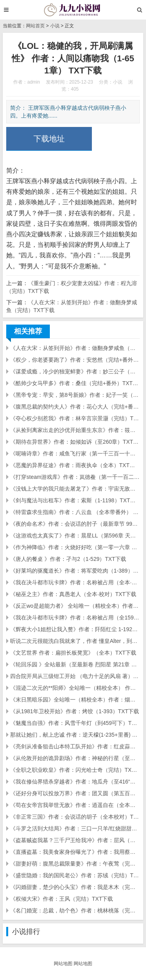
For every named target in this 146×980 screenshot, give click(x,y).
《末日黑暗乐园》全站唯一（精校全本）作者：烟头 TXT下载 (75, 700)
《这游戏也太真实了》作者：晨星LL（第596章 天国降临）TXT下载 (75, 536)
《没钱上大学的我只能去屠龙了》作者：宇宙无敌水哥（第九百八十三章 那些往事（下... (75, 489)
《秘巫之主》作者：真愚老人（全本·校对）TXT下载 (73, 594)
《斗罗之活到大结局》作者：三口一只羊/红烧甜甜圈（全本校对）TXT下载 (75, 828)
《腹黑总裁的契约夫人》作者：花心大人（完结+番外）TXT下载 (75, 407)
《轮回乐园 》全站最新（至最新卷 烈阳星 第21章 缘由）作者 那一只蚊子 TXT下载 (75, 664)
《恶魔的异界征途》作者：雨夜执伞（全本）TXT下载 (75, 465)
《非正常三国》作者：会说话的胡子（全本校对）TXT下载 (75, 817)
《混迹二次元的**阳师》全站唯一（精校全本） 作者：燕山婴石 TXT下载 (75, 688)
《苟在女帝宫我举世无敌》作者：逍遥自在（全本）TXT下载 (75, 805)
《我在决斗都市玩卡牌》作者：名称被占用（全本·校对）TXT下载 (75, 582)
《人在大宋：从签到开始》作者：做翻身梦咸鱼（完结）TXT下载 (75, 348)
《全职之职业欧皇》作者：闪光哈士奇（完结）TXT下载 (75, 770)
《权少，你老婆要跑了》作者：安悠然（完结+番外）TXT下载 (75, 360)
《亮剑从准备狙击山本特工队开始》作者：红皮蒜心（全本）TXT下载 (75, 746)
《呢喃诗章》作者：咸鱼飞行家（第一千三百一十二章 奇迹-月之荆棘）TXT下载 (75, 453)
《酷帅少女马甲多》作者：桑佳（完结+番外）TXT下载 (75, 383)
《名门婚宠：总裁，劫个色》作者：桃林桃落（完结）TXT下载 (75, 910)
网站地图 (63, 964)
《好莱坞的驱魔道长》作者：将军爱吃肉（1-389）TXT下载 (75, 571)
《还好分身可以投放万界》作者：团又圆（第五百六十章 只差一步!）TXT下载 (75, 793)
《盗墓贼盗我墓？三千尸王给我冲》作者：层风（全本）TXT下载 (75, 840)
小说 (55, 26)
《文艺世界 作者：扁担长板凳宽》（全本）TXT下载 (73, 653)
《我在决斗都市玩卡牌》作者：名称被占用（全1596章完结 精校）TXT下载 (75, 618)
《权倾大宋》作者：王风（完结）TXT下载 (62, 899)
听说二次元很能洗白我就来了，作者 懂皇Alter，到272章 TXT (75, 641)
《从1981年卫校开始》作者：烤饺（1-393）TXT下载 (75, 711)
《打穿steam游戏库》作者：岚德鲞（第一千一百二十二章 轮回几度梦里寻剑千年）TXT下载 (75, 477)
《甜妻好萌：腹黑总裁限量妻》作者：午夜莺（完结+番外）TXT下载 (75, 864)
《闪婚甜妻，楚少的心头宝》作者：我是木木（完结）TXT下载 (75, 887)
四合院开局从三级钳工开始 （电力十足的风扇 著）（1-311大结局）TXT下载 (75, 676)
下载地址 (49, 139)
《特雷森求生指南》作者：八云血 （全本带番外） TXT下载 (75, 512)
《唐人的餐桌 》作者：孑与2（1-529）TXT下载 (68, 559)
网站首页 (35, 26)
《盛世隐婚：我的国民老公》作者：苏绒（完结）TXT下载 (75, 875)
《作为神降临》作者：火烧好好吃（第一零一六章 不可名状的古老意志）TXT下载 (75, 547)
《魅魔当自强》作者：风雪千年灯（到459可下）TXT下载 (75, 723)
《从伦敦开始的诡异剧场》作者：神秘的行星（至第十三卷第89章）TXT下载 (75, 758)
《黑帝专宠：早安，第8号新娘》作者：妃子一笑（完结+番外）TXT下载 (75, 395)
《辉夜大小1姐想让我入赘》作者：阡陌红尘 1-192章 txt (75, 629)
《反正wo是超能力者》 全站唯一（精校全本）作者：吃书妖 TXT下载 (75, 606)
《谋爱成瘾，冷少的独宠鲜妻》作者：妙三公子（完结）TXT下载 (75, 371)
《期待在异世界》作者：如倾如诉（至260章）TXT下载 (75, 442)
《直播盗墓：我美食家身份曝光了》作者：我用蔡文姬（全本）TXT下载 (75, 852)
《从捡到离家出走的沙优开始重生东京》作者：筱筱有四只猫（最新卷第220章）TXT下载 (75, 430)
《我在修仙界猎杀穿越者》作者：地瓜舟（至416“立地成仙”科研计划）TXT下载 (75, 782)
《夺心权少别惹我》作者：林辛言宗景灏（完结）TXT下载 (75, 418)
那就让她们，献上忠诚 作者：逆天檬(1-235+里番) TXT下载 (75, 735)
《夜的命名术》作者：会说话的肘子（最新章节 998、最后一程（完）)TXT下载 (75, 524)
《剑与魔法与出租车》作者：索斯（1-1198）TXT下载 (75, 500)
